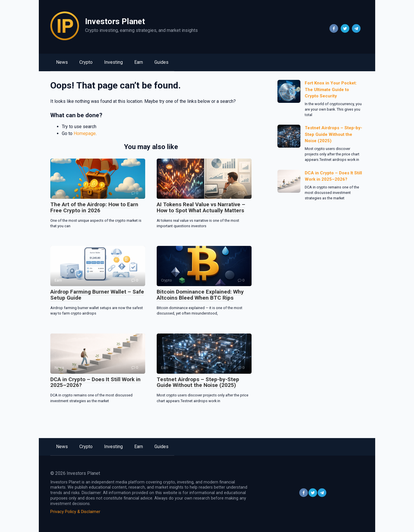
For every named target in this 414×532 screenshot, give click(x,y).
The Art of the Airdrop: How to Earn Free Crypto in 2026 (94, 207)
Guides (161, 62)
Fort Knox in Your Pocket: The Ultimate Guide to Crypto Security (331, 89)
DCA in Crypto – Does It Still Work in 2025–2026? (95, 382)
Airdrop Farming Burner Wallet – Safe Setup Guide (97, 295)
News (62, 62)
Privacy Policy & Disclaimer (75, 512)
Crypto (86, 62)
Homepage (85, 133)
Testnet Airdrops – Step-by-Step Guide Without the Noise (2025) (198, 382)
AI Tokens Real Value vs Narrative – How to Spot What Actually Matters (201, 207)
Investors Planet (115, 21)
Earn (139, 62)
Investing (113, 62)
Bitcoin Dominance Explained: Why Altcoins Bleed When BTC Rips (200, 295)
